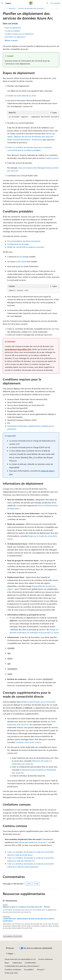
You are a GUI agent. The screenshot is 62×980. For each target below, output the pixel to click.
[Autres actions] (57, 8)
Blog (6, 963)
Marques (40, 970)
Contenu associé (52, 158)
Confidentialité (30, 963)
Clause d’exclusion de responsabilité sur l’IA (20, 959)
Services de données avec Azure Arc (31, 8)
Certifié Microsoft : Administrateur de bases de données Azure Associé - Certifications (29, 920)
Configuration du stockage (18, 244)
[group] (33, 117)
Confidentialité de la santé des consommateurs (21, 966)
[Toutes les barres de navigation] (5, 8)
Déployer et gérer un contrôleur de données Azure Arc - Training (26, 907)
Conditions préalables (12, 31)
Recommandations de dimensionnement (24, 241)
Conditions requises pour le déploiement (19, 34)
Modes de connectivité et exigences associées (26, 247)
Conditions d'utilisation (13, 970)
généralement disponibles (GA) (18, 349)
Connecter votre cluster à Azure (28, 742)
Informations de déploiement (15, 37)
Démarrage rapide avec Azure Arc (32, 842)
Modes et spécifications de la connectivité (38, 702)
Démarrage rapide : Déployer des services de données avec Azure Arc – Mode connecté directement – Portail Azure (31, 136)
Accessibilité (28, 970)
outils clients (21, 261)
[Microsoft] (31, 3)
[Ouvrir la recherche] (47, 3)
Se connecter (55, 3)
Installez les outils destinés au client (22, 96)
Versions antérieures (46, 959)
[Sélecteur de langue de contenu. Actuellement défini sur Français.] (10, 948)
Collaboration (17, 963)
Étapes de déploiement (13, 28)
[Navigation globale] (2, 3)
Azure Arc (12, 8)
